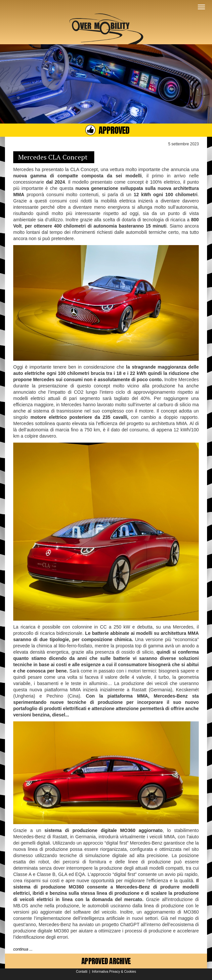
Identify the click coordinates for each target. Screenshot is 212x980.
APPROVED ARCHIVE (106, 961)
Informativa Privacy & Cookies (114, 972)
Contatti (82, 972)
